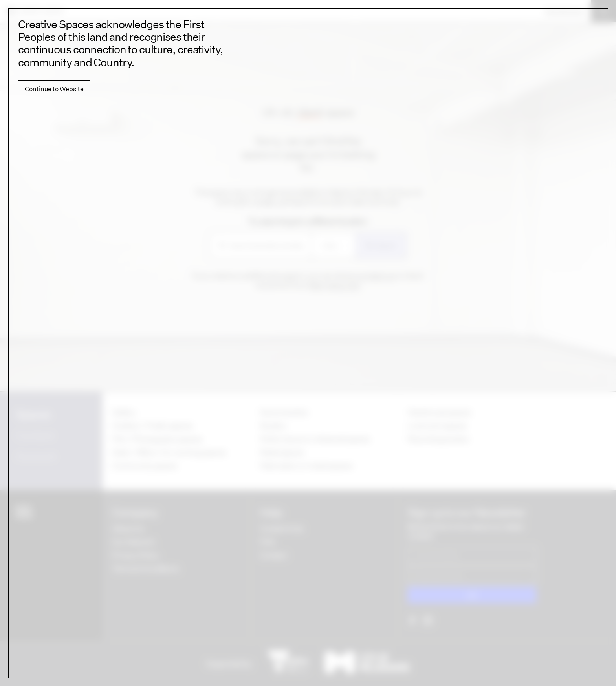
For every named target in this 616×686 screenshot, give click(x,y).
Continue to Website (54, 89)
